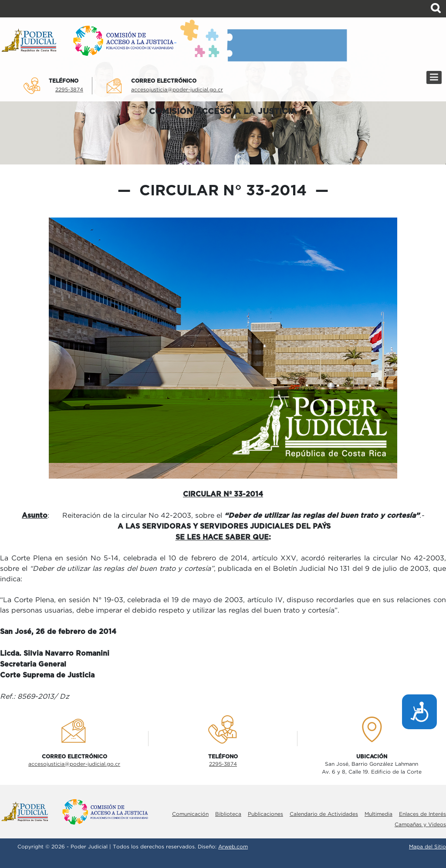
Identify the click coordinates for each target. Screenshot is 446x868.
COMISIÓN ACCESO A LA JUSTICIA (223, 112)
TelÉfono (64, 81)
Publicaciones (265, 814)
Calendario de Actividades (324, 814)
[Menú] (434, 77)
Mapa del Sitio (427, 847)
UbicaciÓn (372, 757)
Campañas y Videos (420, 825)
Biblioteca (228, 814)
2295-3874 (69, 90)
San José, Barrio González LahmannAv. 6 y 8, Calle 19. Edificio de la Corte (372, 768)
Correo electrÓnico (164, 81)
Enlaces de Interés (422, 814)
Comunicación (190, 814)
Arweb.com (233, 847)
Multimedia (378, 814)
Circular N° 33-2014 (223, 191)
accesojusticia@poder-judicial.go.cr (177, 90)
